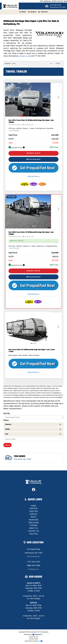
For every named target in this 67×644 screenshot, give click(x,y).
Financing (33, 520)
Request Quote (33, 153)
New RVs (33, 509)
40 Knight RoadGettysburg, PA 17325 (58, 6)
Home (33, 506)
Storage (34, 526)
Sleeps (33, 429)
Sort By (7, 414)
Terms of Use (34, 637)
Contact (43, 12)
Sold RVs (33, 534)
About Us (34, 528)
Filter (58, 64)
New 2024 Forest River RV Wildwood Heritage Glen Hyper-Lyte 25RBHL (31, 121)
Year (33, 434)
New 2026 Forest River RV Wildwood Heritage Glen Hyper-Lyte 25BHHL (31, 233)
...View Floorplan (14, 131)
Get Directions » (34, 557)
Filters (6, 421)
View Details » (33, 177)
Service (33, 514)
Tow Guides (34, 523)
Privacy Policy (34, 639)
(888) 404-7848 (34, 566)
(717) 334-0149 (33, 562)
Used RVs (33, 511)
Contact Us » (34, 569)
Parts (34, 517)
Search (32, 12)
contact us (24, 56)
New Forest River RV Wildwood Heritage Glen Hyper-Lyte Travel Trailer (32, 351)
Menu (23, 12)
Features (33, 424)
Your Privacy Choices (33, 641)
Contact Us (33, 531)
